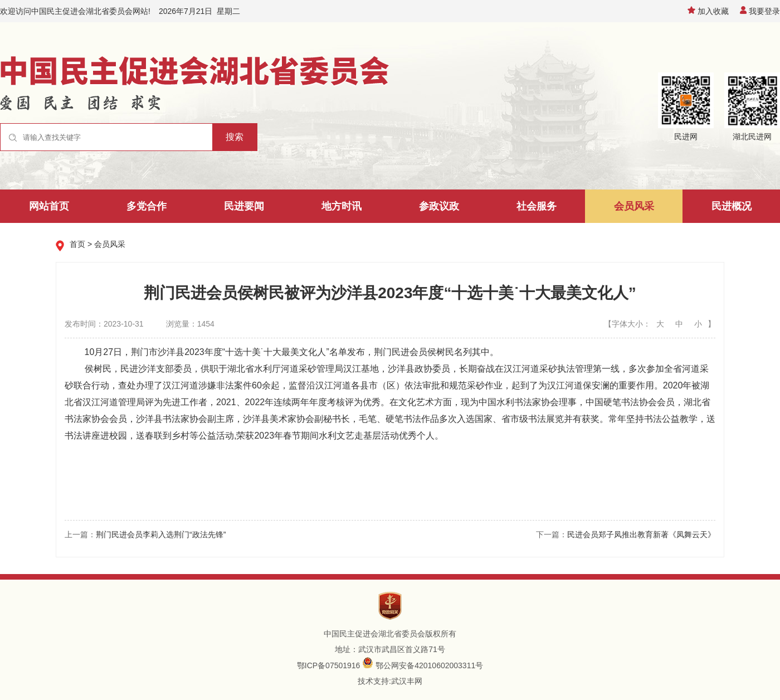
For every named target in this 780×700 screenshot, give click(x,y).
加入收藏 (708, 11)
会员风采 (634, 206)
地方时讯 (342, 206)
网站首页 (49, 206)
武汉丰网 (407, 681)
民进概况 (732, 206)
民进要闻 (244, 206)
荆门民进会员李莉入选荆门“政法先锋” (161, 534)
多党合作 (147, 206)
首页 (77, 244)
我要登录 (760, 11)
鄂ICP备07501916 (329, 665)
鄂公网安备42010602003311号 (429, 665)
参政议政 (439, 206)
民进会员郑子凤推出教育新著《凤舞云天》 (641, 534)
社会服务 (537, 206)
